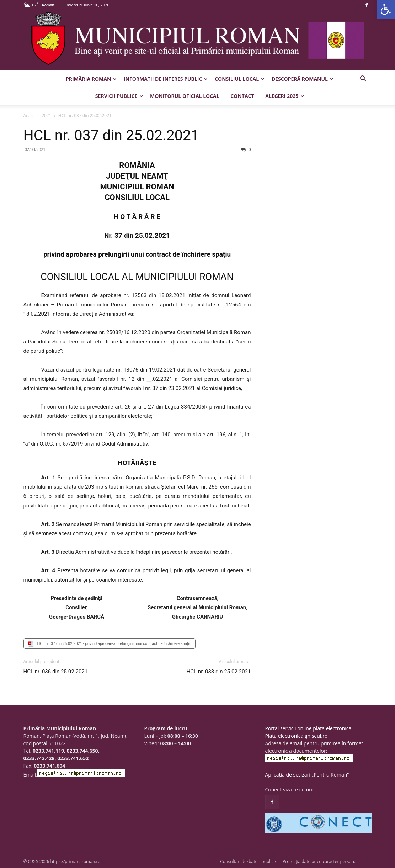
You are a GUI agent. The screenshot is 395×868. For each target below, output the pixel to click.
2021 (46, 115)
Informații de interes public (166, 79)
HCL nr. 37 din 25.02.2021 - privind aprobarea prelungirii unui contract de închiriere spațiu (114, 644)
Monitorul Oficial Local (185, 96)
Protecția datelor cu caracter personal (320, 861)
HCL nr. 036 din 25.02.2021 (56, 672)
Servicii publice (119, 96)
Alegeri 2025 (285, 96)
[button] (386, 9)
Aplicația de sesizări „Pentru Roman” (307, 775)
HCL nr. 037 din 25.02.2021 (111, 135)
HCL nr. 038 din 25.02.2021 (219, 672)
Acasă (29, 115)
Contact (242, 96)
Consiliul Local (240, 79)
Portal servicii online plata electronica (308, 728)
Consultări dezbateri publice (248, 861)
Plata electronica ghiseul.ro (297, 736)
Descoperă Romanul (303, 79)
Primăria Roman (91, 79)
